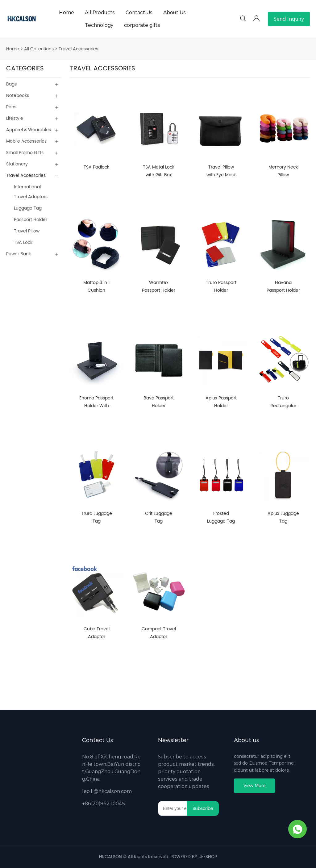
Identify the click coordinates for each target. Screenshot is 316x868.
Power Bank (19, 254)
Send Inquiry (289, 19)
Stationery (17, 164)
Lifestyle (15, 118)
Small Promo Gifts (25, 153)
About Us (175, 13)
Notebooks (18, 96)
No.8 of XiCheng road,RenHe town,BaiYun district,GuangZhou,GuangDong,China (111, 768)
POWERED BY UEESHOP (194, 857)
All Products (100, 13)
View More (254, 786)
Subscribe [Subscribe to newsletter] (203, 809)
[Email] (173, 808)
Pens (11, 107)
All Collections (39, 49)
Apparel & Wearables (29, 130)
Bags (11, 84)
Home (67, 13)
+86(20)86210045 (104, 804)
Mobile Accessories (26, 141)
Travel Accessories (78, 49)
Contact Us (139, 13)
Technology (99, 25)
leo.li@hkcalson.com (107, 791)
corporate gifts (142, 25)
